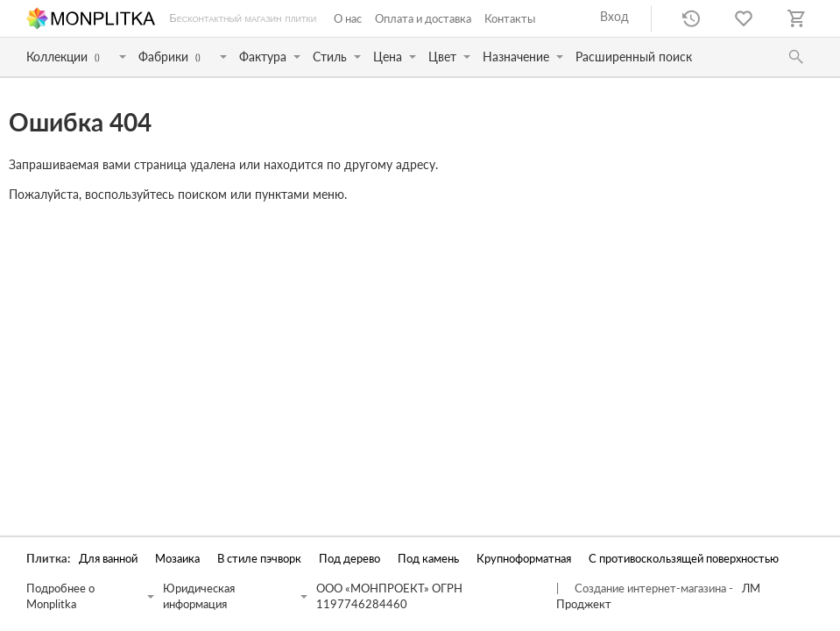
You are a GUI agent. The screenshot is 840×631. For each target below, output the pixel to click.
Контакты (510, 18)
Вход (614, 16)
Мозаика (177, 559)
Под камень (428, 559)
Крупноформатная (524, 559)
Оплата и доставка (423, 18)
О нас (348, 18)
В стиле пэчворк (259, 559)
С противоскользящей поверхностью (684, 559)
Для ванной (108, 559)
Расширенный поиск (634, 57)
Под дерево (349, 559)
